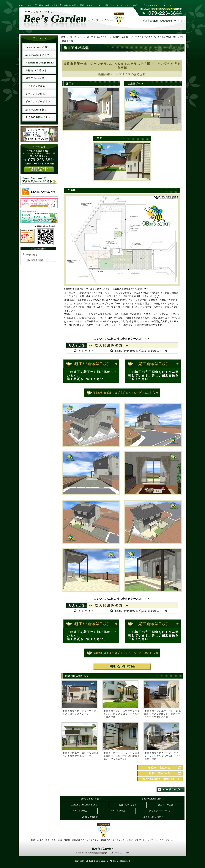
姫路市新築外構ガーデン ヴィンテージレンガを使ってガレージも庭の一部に (163, 756)
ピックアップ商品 (116, 811)
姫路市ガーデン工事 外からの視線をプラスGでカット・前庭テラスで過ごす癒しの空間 (163, 714)
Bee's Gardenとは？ (91, 799)
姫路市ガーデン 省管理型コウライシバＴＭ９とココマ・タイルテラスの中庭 (122, 714)
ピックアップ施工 (78, 811)
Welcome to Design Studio (84, 805)
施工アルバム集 (166, 805)
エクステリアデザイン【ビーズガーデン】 (72, 20)
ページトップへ (171, 790)
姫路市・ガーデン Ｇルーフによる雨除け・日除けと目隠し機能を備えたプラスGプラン (122, 756)
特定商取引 (32, 255)
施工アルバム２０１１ (98, 37)
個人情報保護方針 (35, 260)
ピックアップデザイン (160, 811)
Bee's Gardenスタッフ (153, 799)
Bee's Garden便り (91, 817)
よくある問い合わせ (153, 817)
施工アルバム (77, 37)
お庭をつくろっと (128, 805)
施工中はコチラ (91, 364)
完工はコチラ (153, 364)
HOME (63, 37)
